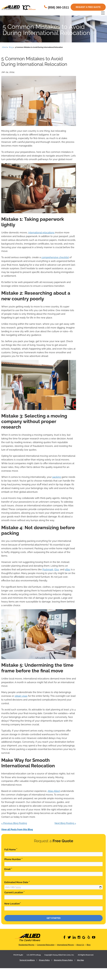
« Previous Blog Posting (14, 823)
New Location (13, 903)
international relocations (41, 233)
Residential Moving (26, 945)
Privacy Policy (44, 960)
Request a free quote (88, 7)
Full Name (11, 849)
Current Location (14, 892)
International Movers (65, 945)
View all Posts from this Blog (17, 829)
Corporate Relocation (46, 945)
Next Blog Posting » (65, 823)
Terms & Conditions (27, 960)
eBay (68, 569)
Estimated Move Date (17, 882)
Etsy (57, 569)
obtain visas (21, 696)
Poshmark (48, 569)
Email (8, 869)
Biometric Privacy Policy (63, 960)
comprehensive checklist (55, 257)
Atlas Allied (54, 791)
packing (57, 477)
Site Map (80, 960)
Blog (89, 945)
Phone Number (13, 859)
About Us (80, 945)
